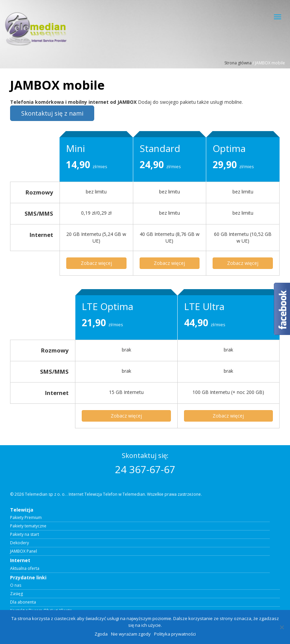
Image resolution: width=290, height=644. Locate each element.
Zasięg (16, 594)
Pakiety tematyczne (28, 526)
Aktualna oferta (25, 569)
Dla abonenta (23, 602)
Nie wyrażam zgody (131, 634)
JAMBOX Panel (24, 551)
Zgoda (101, 634)
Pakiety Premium (26, 518)
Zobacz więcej (96, 263)
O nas (16, 585)
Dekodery (20, 543)
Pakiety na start (25, 534)
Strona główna (238, 63)
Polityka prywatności (175, 634)
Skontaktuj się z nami (52, 113)
